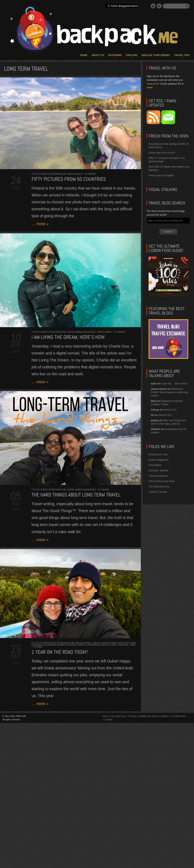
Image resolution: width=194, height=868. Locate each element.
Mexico (106, 645)
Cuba (133, 643)
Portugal (123, 645)
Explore (132, 55)
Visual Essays (75, 174)
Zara (40, 647)
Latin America (94, 645)
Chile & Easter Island (104, 643)
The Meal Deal (178, 716)
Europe (81, 645)
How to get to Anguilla (161, 175)
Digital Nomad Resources (81, 332)
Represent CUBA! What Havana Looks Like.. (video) (170, 392)
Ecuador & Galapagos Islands (48, 645)
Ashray (92, 174)
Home (84, 55)
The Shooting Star (159, 486)
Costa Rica (123, 643)
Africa (46, 643)
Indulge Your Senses (156, 55)
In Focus (132, 716)
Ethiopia (71, 645)
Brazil (88, 643)
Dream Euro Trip (158, 454)
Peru (114, 645)
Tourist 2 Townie (158, 492)
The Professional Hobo (162, 481)
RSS (159, 6)
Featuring (115, 55)
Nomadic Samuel (158, 470)
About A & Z (170, 410)
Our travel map (118, 716)
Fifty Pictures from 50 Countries (69, 179)
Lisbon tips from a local (162, 153)
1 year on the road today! (60, 652)
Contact (109, 719)
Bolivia (79, 643)
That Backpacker (158, 476)
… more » (40, 224)
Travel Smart (104, 332)
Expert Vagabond (158, 460)
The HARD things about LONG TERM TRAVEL (76, 495)
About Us (98, 55)
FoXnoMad (155, 465)
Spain (133, 645)
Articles (165, 716)
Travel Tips (182, 55)
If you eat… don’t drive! (174, 384)
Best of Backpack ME (54, 174)
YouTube (153, 6)
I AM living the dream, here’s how (68, 337)
